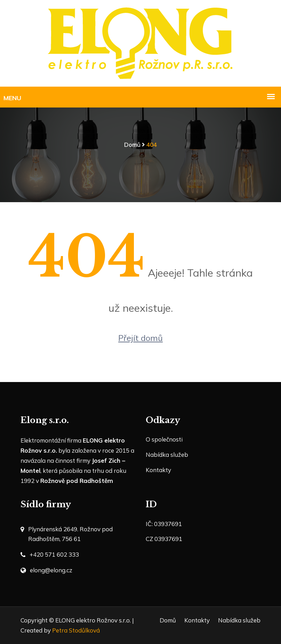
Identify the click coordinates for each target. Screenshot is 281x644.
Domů (132, 145)
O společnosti (164, 439)
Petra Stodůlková (76, 630)
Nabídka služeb (167, 455)
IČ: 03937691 (164, 524)
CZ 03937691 (164, 539)
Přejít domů (140, 338)
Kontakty (158, 470)
